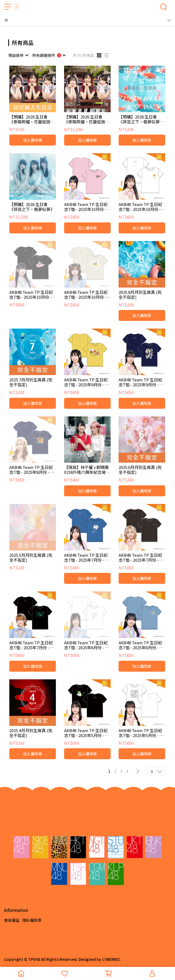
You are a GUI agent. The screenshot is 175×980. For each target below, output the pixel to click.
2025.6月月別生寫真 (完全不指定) (140, 470)
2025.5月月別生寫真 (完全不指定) (31, 558)
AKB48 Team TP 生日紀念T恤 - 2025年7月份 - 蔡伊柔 (32, 645)
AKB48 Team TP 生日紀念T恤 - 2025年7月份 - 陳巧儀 (87, 558)
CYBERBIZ (111, 959)
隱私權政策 (32, 920)
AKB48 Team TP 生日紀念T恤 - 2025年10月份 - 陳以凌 (31, 295)
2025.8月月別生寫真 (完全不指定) (140, 295)
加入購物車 (33, 140)
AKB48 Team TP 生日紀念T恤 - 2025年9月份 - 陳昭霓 (141, 382)
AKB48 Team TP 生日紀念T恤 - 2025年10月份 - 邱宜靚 (86, 207)
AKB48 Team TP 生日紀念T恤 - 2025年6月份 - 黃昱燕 (141, 645)
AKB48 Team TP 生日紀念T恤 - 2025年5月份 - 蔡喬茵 (141, 733)
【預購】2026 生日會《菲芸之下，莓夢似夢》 (32, 207)
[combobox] (18, 55)
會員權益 (12, 920)
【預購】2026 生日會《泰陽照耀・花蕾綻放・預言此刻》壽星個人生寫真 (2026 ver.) (32, 119)
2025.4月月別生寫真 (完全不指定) (31, 733)
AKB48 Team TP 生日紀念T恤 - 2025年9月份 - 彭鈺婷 (87, 382)
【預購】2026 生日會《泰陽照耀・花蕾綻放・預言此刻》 (87, 119)
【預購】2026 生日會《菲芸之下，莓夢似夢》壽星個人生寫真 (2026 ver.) (141, 119)
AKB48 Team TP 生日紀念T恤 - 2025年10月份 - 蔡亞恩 (86, 295)
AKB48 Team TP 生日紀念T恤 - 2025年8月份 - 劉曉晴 (32, 470)
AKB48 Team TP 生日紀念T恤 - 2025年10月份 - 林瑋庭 (140, 207)
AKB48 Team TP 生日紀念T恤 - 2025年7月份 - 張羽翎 (141, 558)
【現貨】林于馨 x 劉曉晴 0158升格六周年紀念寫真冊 (87, 470)
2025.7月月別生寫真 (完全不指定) (31, 382)
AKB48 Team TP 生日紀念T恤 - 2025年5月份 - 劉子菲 (87, 733)
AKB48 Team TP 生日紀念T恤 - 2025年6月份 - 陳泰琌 (87, 645)
